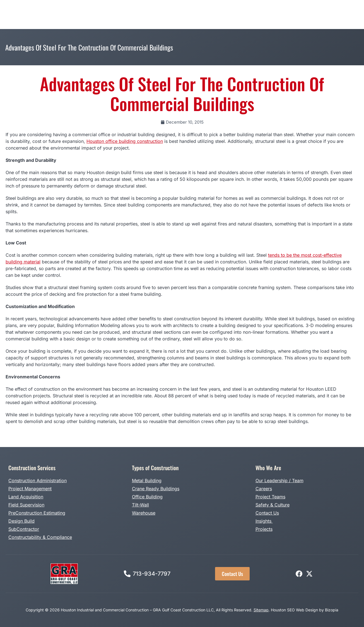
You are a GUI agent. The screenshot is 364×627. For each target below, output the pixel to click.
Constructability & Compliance (40, 537)
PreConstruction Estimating (37, 513)
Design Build (21, 521)
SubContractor (24, 529)
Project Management (30, 489)
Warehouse (144, 513)
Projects (264, 529)
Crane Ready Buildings (156, 489)
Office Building (147, 497)
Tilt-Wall (140, 505)
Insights (264, 521)
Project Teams (270, 497)
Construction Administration (38, 481)
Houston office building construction (125, 141)
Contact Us (267, 513)
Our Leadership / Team (279, 481)
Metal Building (147, 481)
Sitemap (261, 610)
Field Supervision (26, 505)
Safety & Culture (273, 505)
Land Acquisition (26, 497)
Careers (264, 489)
